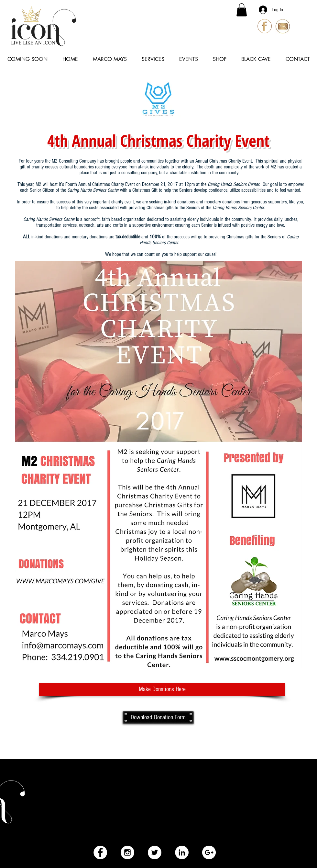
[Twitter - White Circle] (155, 852)
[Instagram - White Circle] (127, 852)
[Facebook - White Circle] (100, 852)
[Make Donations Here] (162, 689)
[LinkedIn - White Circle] (182, 852)
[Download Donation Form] (158, 717)
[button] (242, 10)
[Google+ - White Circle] (209, 852)
